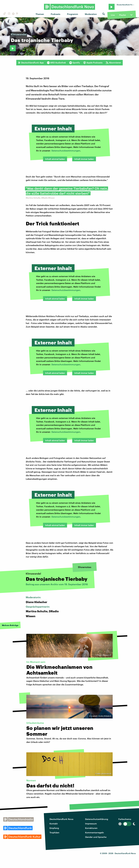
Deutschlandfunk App (31, 63)
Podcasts (56, 14)
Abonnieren (113, 63)
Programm (73, 14)
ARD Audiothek (56, 63)
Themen (40, 14)
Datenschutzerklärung (97, 819)
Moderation (91, 14)
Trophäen (54, 832)
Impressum (91, 824)
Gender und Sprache (96, 837)
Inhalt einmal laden (55, 159)
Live (113, 15)
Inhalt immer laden (84, 159)
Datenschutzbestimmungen (66, 151)
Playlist (123, 15)
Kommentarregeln (94, 832)
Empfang (54, 828)
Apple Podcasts (93, 63)
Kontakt (54, 824)
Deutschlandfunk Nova (61, 819)
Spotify (75, 63)
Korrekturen (91, 828)
